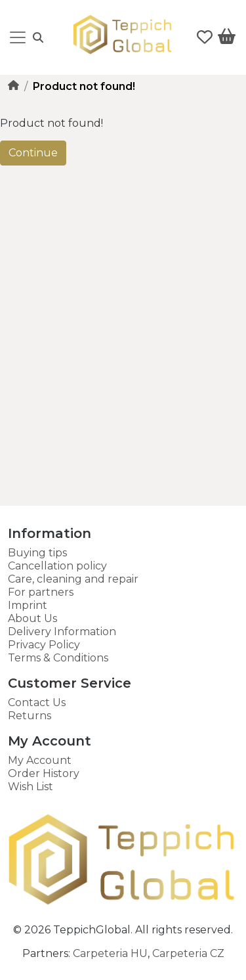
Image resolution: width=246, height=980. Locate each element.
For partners (41, 592)
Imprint (28, 605)
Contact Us (37, 702)
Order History (44, 773)
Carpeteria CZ (188, 953)
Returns (30, 716)
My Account (40, 760)
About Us (32, 618)
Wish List (31, 787)
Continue (33, 153)
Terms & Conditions (58, 658)
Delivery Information (62, 632)
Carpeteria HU (110, 953)
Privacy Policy (44, 645)
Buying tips (37, 553)
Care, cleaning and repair (73, 579)
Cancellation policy (57, 566)
